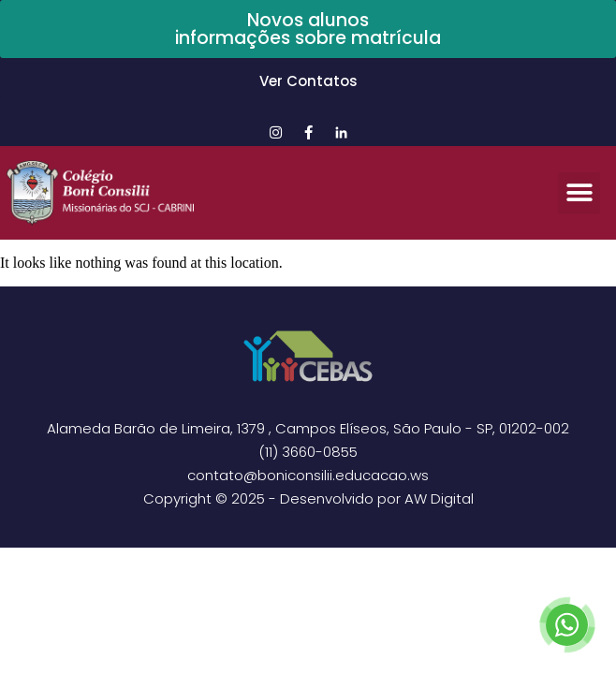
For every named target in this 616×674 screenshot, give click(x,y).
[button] (579, 193)
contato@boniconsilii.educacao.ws (308, 475)
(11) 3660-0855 (308, 452)
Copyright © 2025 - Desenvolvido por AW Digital (308, 498)
